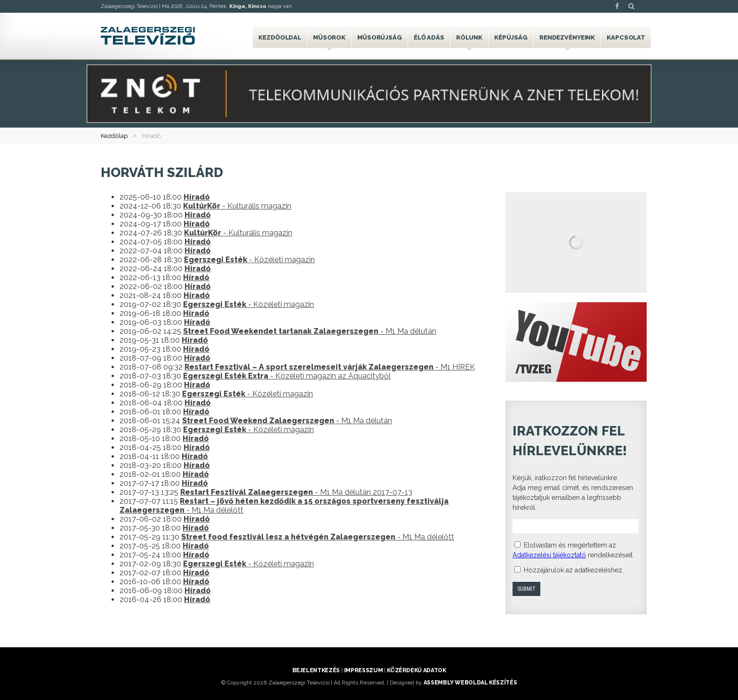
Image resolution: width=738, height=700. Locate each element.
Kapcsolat (626, 37)
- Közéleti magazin (249, 260)
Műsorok (329, 37)
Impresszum (363, 670)
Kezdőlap (114, 136)
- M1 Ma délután (310, 331)
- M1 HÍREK (330, 367)
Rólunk (469, 37)
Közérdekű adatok (416, 670)
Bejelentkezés (316, 670)
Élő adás (429, 37)
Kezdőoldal (280, 37)
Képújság (511, 37)
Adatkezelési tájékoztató (549, 555)
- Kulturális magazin (237, 206)
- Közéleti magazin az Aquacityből (287, 376)
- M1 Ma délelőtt (318, 537)
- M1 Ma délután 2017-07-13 (296, 492)
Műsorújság (380, 37)
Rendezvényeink (567, 37)
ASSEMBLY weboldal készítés (470, 683)
